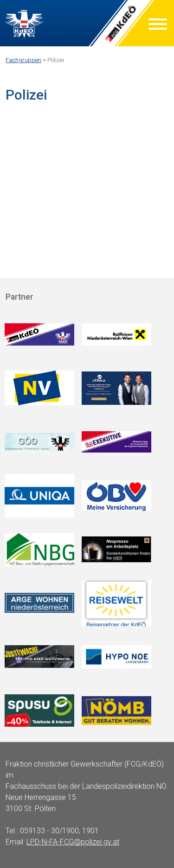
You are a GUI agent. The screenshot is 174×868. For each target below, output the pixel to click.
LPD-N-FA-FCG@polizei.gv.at (73, 842)
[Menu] (158, 26)
